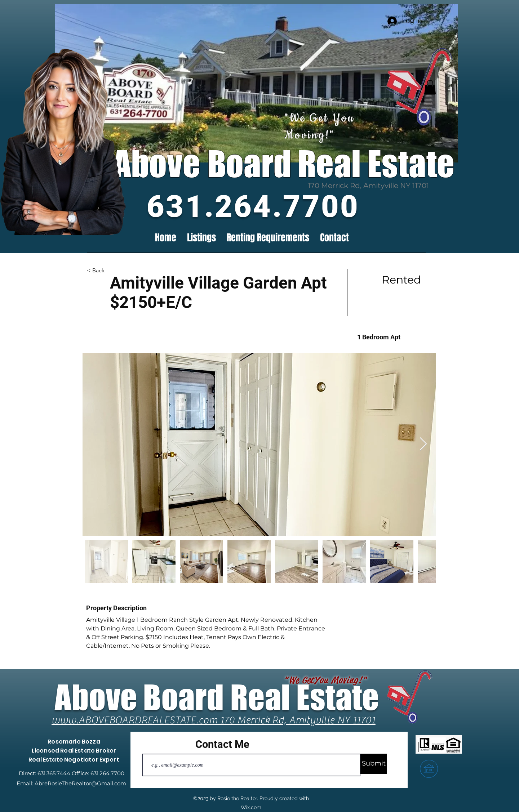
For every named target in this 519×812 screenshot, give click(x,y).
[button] (430, 87)
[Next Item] (423, 444)
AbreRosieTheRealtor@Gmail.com (80, 783)
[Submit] (374, 764)
